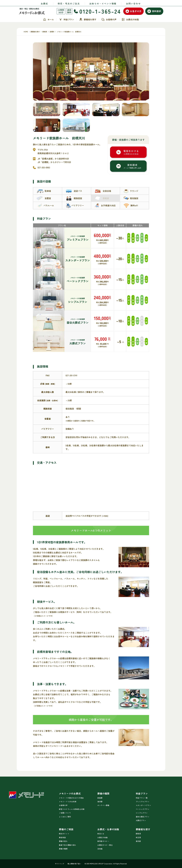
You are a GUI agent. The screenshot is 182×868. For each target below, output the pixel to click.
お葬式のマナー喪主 (105, 845)
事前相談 (62, 837)
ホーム (48, 19)
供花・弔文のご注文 (69, 3)
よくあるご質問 (65, 817)
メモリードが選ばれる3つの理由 (71, 798)
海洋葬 (100, 802)
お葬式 (44, 3)
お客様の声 (109, 19)
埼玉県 (138, 837)
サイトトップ (60, 864)
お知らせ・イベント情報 (103, 3)
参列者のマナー (103, 841)
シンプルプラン (142, 813)
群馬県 (138, 834)
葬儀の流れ (63, 841)
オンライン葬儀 (103, 805)
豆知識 (100, 849)
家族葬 (100, 798)
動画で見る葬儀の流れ (67, 845)
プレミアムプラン (143, 802)
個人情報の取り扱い (74, 864)
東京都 (138, 841)
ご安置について (65, 813)
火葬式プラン (141, 820)
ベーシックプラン (143, 809)
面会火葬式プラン (143, 817)
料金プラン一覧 (142, 798)
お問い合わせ (133, 3)
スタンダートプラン (143, 805)
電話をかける (131, 152)
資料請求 (154, 11)
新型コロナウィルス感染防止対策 (72, 809)
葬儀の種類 (63, 849)
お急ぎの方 (133, 11)
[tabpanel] (91, 71)
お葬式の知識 (130, 19)
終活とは (101, 834)
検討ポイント (64, 834)
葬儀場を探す (88, 19)
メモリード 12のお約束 (68, 802)
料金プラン (67, 19)
